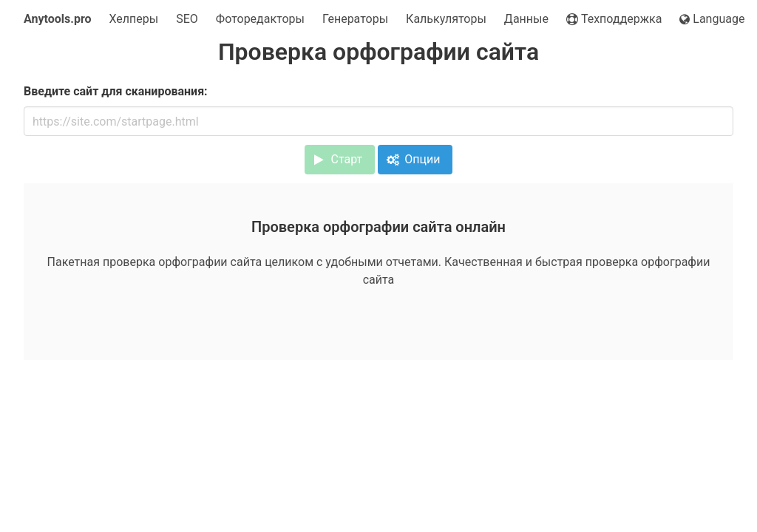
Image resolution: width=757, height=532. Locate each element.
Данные (526, 19)
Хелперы (134, 19)
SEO (187, 19)
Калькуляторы (446, 19)
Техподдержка (614, 19)
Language (712, 19)
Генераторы (355, 19)
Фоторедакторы (260, 19)
